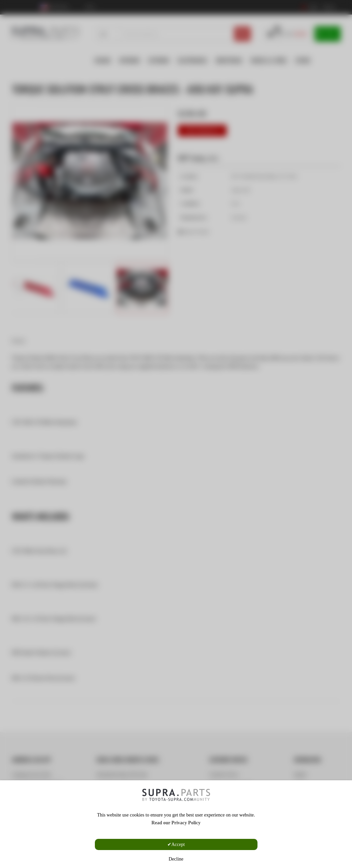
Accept (178, 844)
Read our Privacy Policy (176, 823)
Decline (176, 859)
